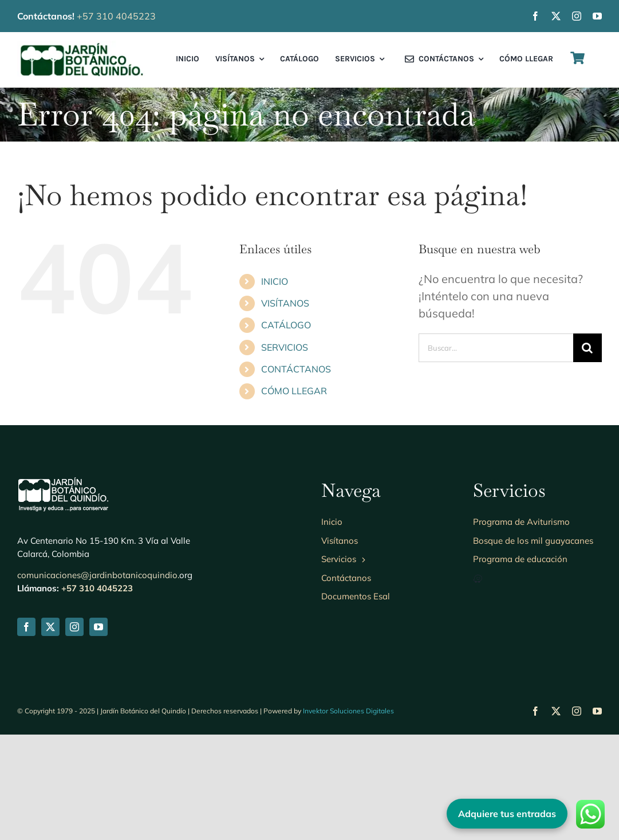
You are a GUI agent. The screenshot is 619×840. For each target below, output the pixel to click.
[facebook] (535, 16)
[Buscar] (588, 348)
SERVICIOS (285, 347)
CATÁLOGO (286, 325)
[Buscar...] (496, 348)
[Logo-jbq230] (82, 46)
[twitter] (556, 16)
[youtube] (597, 16)
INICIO (275, 281)
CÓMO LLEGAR (294, 391)
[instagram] (577, 16)
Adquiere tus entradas (507, 814)
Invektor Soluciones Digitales (348, 816)
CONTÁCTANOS (296, 369)
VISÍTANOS (285, 303)
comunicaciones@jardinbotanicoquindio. (98, 680)
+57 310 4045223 (116, 16)
